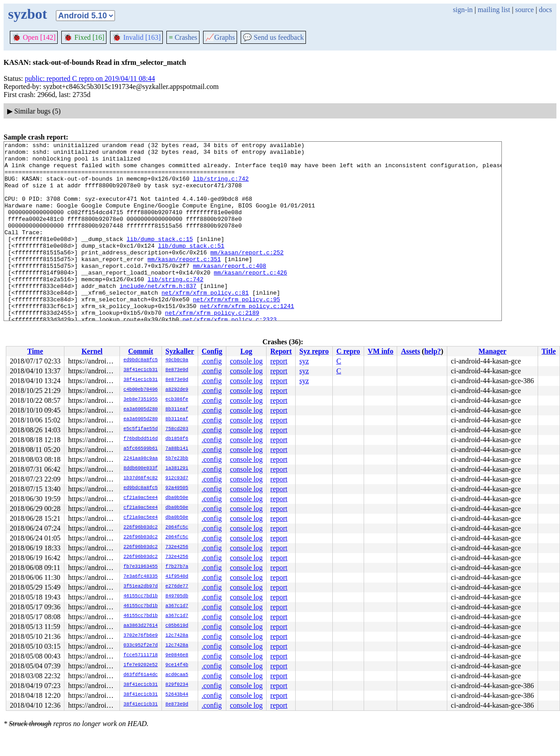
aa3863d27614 (141, 626)
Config (212, 351)
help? (432, 351)
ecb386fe (177, 400)
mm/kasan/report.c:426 (250, 299)
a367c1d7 (177, 606)
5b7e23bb (177, 459)
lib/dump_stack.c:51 (191, 267)
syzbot (28, 14)
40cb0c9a (177, 360)
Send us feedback (273, 37)
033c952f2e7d (141, 646)
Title (549, 351)
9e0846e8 (177, 655)
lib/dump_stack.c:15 (160, 259)
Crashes (183, 37)
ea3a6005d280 (141, 410)
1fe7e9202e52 (141, 665)
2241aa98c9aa (141, 459)
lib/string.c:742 (221, 186)
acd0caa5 (177, 675)
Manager (492, 351)
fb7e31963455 (141, 567)
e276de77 (177, 587)
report (279, 361)
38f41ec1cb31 (141, 370)
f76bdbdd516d (141, 439)
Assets (410, 351)
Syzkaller (180, 351)
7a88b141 (177, 449)
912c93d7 (177, 478)
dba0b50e (177, 498)
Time (35, 351)
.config (212, 361)
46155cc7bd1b (141, 596)
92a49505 (177, 488)
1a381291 (177, 469)
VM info (380, 351)
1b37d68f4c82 (141, 478)
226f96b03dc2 (141, 528)
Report (281, 351)
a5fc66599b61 (141, 449)
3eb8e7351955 (141, 400)
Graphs (220, 37)
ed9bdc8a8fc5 (141, 360)
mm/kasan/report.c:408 (229, 291)
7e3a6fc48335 (141, 577)
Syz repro (314, 351)
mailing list (494, 10)
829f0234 (177, 685)
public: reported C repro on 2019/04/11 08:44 (90, 78)
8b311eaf (177, 410)
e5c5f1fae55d (141, 429)
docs (545, 10)
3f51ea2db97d (141, 587)
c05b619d (177, 626)
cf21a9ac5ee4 (141, 498)
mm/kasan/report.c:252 (247, 275)
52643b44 (177, 695)
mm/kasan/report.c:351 (184, 283)
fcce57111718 (141, 655)
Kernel (92, 351)
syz (304, 361)
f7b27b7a (177, 567)
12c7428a (177, 636)
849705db (177, 596)
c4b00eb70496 (141, 390)
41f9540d (177, 577)
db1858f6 (177, 439)
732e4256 (177, 547)
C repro (348, 351)
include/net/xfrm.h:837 (158, 315)
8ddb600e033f (141, 469)
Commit (140, 351)
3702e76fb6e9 (141, 636)
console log (246, 361)
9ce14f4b (177, 665)
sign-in (462, 10)
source (525, 10)
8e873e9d (177, 370)
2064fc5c (177, 528)
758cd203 (177, 429)
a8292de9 (177, 390)
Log (246, 351)
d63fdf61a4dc (141, 675)
